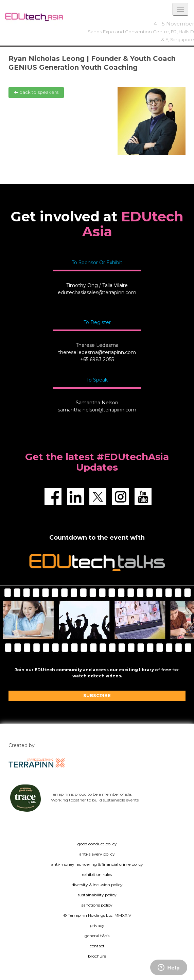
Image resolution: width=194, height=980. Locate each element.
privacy (97, 925)
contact (97, 946)
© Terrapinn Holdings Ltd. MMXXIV (97, 915)
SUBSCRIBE (97, 695)
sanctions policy (97, 905)
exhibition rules (97, 874)
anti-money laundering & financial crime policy (97, 864)
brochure (97, 956)
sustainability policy (97, 895)
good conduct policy (97, 844)
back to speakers (36, 92)
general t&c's (97, 936)
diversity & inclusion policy (97, 885)
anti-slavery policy (97, 854)
